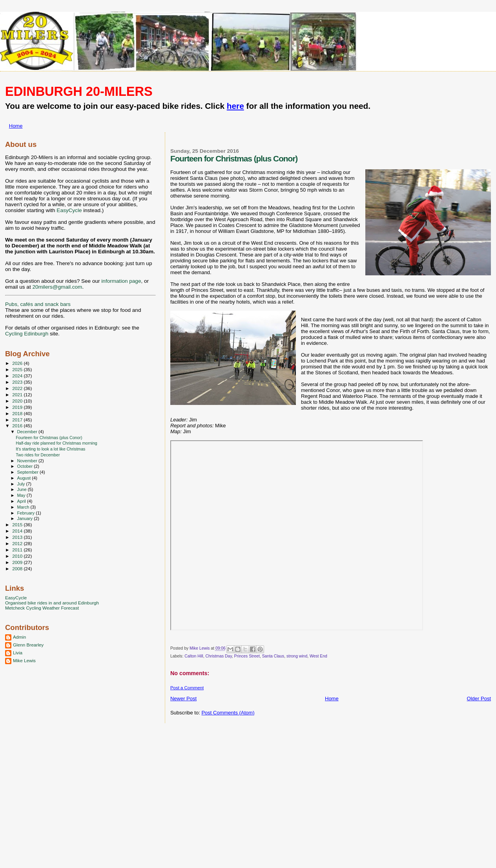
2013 (18, 537)
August (25, 478)
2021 (18, 395)
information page (121, 281)
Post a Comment (187, 688)
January (26, 518)
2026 (18, 363)
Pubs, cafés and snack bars (38, 304)
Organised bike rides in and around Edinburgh (52, 603)
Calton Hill (194, 656)
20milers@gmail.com (57, 287)
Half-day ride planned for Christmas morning (57, 443)
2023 (18, 382)
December (28, 432)
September (29, 472)
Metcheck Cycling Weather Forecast (42, 608)
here (235, 106)
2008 (18, 569)
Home (16, 126)
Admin (19, 637)
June (23, 489)
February (27, 513)
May (22, 495)
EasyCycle (69, 210)
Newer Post (183, 699)
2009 (18, 562)
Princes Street (247, 656)
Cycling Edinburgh (27, 334)
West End (318, 656)
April (22, 501)
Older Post (479, 699)
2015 (18, 525)
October (26, 466)
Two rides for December (38, 455)
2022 (18, 388)
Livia (18, 653)
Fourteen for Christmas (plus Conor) (49, 438)
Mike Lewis (24, 660)
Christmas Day (218, 656)
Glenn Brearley (28, 645)
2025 (18, 369)
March (24, 507)
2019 (18, 407)
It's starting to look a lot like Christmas (50, 449)
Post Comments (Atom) (228, 713)
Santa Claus (273, 656)
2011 (18, 550)
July (22, 484)
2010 (18, 556)
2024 (18, 376)
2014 (18, 531)
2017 (18, 420)
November (28, 461)
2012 (18, 543)
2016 (18, 426)
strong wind (297, 656)
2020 (18, 401)
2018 (18, 413)
